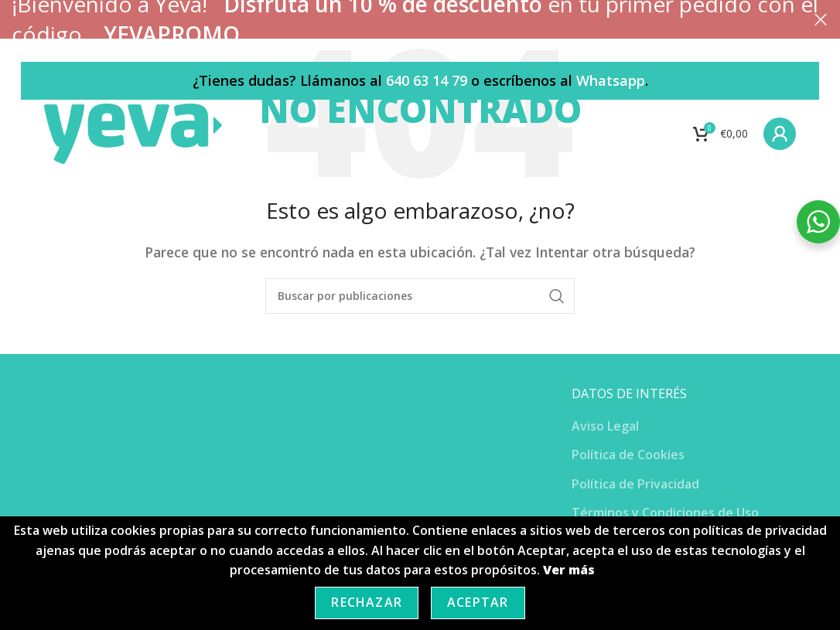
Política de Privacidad (635, 484)
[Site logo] (136, 134)
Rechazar (367, 602)
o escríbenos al (522, 80)
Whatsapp (611, 80)
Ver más (569, 570)
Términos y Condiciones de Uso (665, 513)
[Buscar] (420, 296)
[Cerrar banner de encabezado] (821, 19)
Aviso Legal (605, 426)
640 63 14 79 (427, 80)
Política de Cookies (628, 455)
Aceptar (478, 602)
